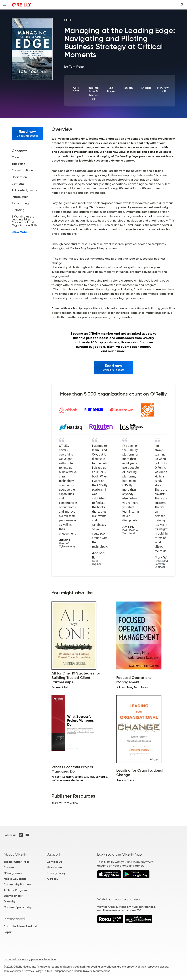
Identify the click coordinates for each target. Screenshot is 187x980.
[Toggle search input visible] (182, 5)
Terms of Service (13, 971)
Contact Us (54, 862)
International (14, 919)
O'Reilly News (13, 873)
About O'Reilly (15, 854)
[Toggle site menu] (5, 5)
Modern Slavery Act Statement (92, 971)
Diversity (9, 901)
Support (54, 854)
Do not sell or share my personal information (30, 959)
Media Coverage (15, 879)
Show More (19, 232)
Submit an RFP (13, 896)
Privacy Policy (56, 873)
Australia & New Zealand (20, 926)
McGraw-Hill (164, 90)
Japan (8, 932)
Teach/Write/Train (16, 862)
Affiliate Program (15, 890)
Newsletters (55, 867)
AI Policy (52, 879)
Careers (9, 867)
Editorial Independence (57, 971)
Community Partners (17, 884)
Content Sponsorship (18, 907)
